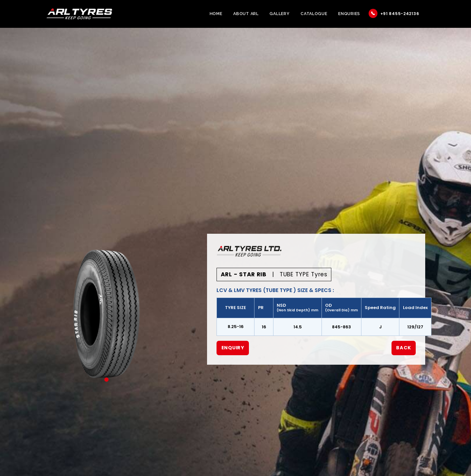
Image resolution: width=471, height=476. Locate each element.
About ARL (246, 14)
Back (403, 348)
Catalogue (314, 14)
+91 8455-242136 (394, 13)
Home (216, 14)
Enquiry (233, 348)
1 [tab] (106, 380)
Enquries (349, 14)
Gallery (279, 14)
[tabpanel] (106, 311)
